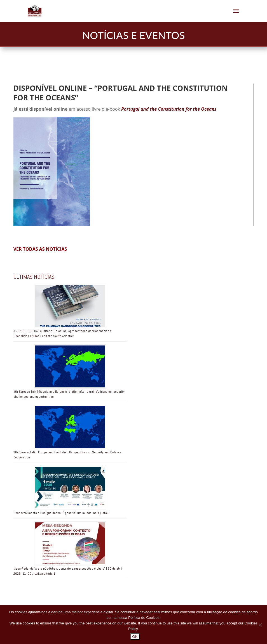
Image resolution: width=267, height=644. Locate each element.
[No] (260, 625)
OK (135, 637)
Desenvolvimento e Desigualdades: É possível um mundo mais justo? (61, 513)
